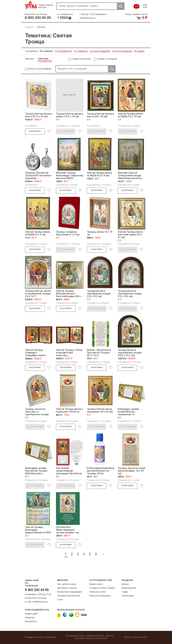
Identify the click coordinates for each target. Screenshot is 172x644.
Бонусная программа (100, 596)
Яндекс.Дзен (31, 614)
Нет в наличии (66, 131)
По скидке (139, 51)
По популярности (63, 51)
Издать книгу (96, 584)
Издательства (129, 588)
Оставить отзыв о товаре (102, 588)
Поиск (121, 6)
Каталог (41, 27)
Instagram (30, 618)
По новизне (46, 51)
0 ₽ (136, 7)
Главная (29, 27)
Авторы (125, 584)
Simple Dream (140, 637)
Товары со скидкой (107, 59)
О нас (60, 600)
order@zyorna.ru (87, 18)
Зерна (31, 5)
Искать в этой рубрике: (40, 69)
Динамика (50, 637)
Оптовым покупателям (68, 596)
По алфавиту (81, 51)
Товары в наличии (81, 59)
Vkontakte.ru (31, 622)
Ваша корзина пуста (136, 14)
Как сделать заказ (67, 584)
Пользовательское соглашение (91, 638)
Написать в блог (98, 592)
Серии (125, 592)
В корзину (35, 131)
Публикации (128, 596)
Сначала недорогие (100, 51)
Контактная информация (70, 592)
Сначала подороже (122, 51)
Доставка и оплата (67, 588)
